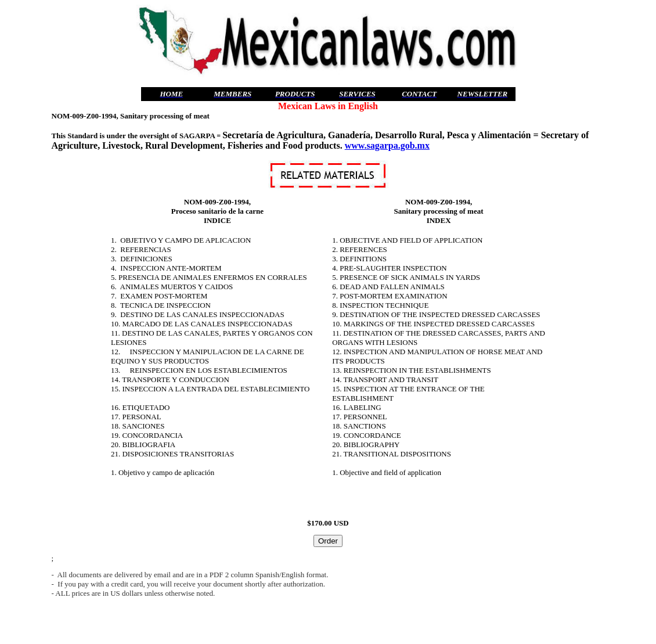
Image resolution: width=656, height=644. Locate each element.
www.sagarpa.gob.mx (387, 145)
